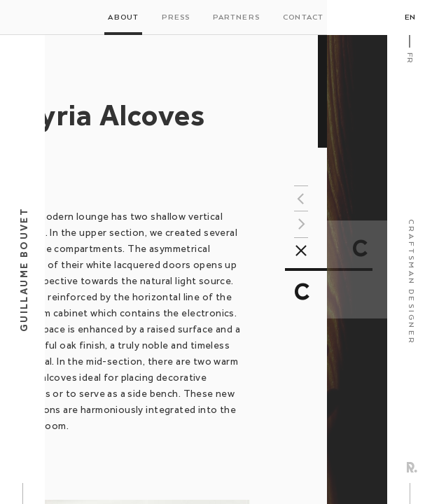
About (123, 17)
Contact (303, 17)
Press (176, 17)
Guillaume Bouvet (24, 269)
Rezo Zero (412, 467)
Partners (236, 17)
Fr (410, 58)
